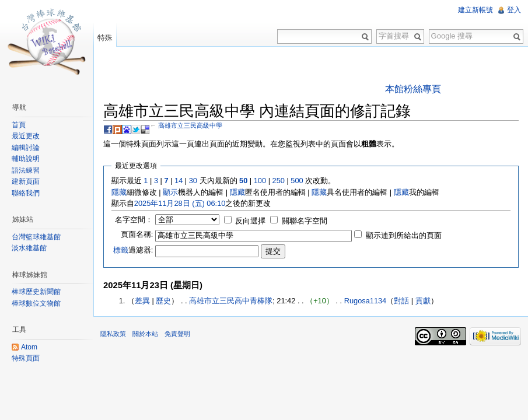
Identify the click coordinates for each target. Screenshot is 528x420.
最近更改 (26, 136)
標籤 (121, 250)
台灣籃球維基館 (36, 237)
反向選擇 (250, 221)
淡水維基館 (29, 248)
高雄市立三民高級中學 (190, 125)
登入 (514, 10)
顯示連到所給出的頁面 (404, 235)
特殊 (105, 38)
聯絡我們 (26, 193)
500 (297, 181)
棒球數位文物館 (36, 303)
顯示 (170, 192)
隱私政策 (113, 334)
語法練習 (26, 170)
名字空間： (134, 220)
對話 (401, 301)
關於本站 (145, 334)
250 (279, 181)
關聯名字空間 (305, 221)
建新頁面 (26, 181)
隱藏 (119, 192)
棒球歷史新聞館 (36, 292)
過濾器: (133, 250)
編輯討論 (26, 148)
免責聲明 (177, 334)
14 (179, 181)
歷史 (163, 301)
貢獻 (423, 301)
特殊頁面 (26, 358)
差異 (142, 301)
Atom (29, 347)
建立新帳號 (475, 10)
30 (193, 181)
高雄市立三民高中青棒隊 (231, 301)
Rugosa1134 (366, 301)
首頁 (19, 125)
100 (260, 181)
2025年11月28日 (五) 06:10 (180, 203)
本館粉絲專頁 (413, 89)
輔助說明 (26, 159)
